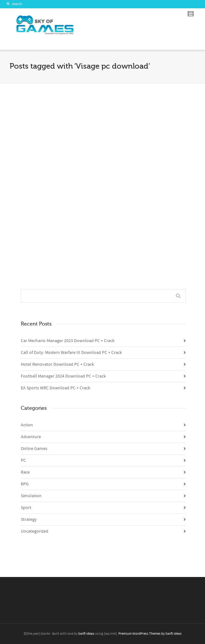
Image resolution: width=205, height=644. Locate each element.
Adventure (31, 437)
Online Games (34, 449)
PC (23, 461)
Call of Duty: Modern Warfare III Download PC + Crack (71, 353)
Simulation (31, 496)
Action (27, 425)
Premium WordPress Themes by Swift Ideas (150, 634)
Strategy (29, 520)
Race (25, 472)
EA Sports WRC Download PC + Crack (55, 388)
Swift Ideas (86, 634)
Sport (26, 508)
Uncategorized (35, 531)
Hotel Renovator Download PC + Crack (57, 364)
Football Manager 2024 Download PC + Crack (63, 376)
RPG (25, 484)
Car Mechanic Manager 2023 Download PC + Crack (68, 341)
